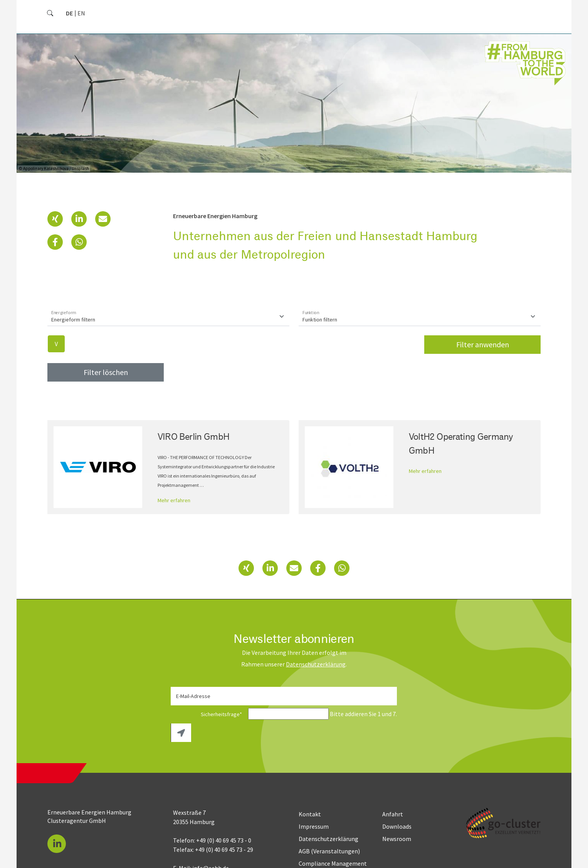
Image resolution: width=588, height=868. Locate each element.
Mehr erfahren (174, 494)
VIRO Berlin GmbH (194, 430)
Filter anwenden (483, 338)
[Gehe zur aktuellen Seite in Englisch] (81, 13)
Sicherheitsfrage (209, 708)
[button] (55, 213)
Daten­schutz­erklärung (316, 658)
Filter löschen (106, 366)
